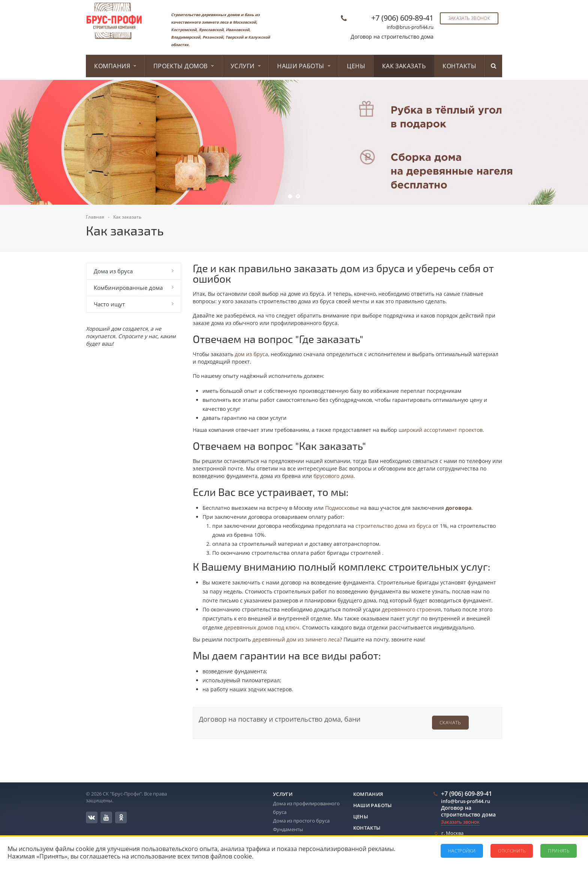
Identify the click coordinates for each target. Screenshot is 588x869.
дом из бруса (251, 354)
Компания (115, 66)
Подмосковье (342, 508)
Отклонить (512, 851)
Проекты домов (184, 66)
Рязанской (213, 37)
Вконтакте (91, 817)
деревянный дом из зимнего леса (296, 639)
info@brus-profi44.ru (410, 27)
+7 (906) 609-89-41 (402, 18)
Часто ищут (109, 304)
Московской (244, 22)
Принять (559, 851)
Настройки (462, 851)
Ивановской (238, 30)
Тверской (234, 37)
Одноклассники (121, 817)
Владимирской (186, 37)
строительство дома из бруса (393, 526)
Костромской (184, 30)
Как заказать (404, 66)
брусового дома (334, 476)
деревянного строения (411, 609)
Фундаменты (288, 829)
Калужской (259, 37)
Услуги (245, 66)
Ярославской (211, 30)
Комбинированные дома (128, 288)
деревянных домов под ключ (262, 627)
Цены (356, 66)
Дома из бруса (113, 271)
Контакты (459, 66)
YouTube (106, 817)
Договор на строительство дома (392, 37)
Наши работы (304, 66)
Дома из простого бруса (301, 821)
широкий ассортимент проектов (441, 430)
